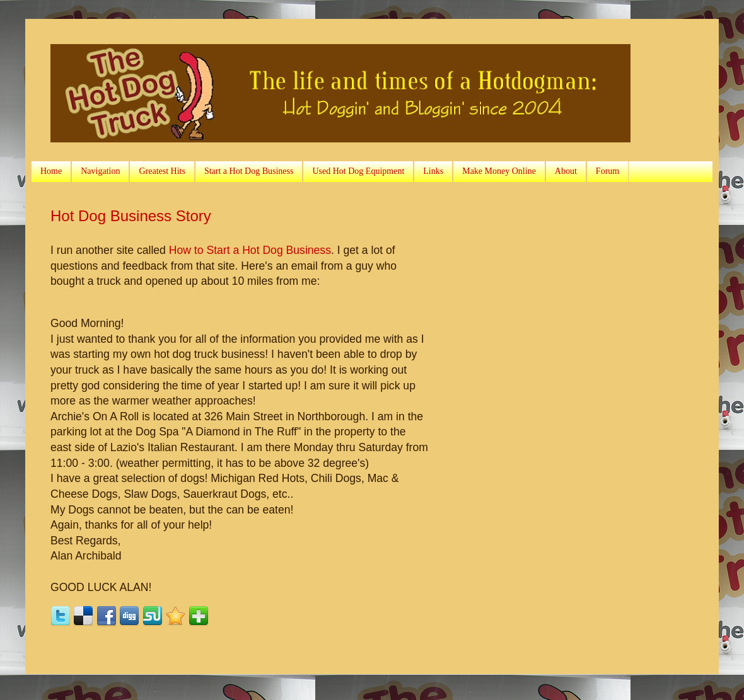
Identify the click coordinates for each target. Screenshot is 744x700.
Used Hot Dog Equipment (358, 171)
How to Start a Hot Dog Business (250, 250)
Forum (607, 171)
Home (51, 171)
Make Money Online (499, 171)
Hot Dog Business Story (131, 216)
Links (433, 171)
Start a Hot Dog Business (249, 171)
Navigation (100, 171)
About (566, 171)
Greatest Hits (162, 171)
